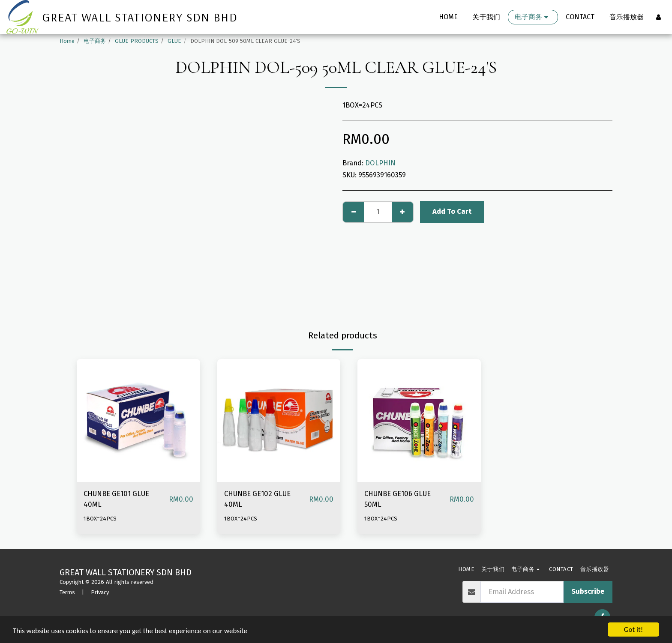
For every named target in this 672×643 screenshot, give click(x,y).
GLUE (174, 41)
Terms (67, 592)
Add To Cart (452, 211)
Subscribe (588, 591)
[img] (138, 421)
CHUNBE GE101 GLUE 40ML (116, 499)
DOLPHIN (380, 163)
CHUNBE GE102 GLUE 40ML (257, 499)
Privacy (100, 592)
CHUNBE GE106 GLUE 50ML (397, 499)
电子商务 (95, 41)
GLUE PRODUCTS (137, 41)
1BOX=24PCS (100, 519)
